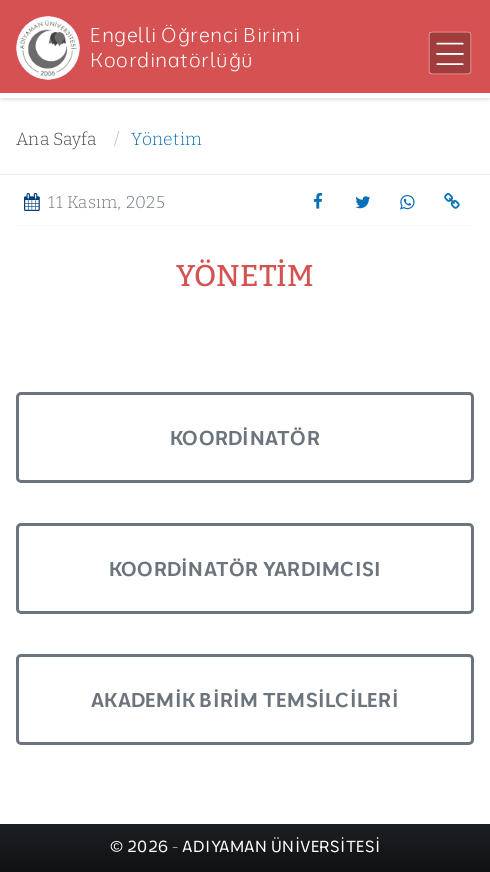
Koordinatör (245, 437)
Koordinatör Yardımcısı (245, 568)
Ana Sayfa (56, 139)
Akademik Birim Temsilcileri (245, 699)
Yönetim (166, 139)
